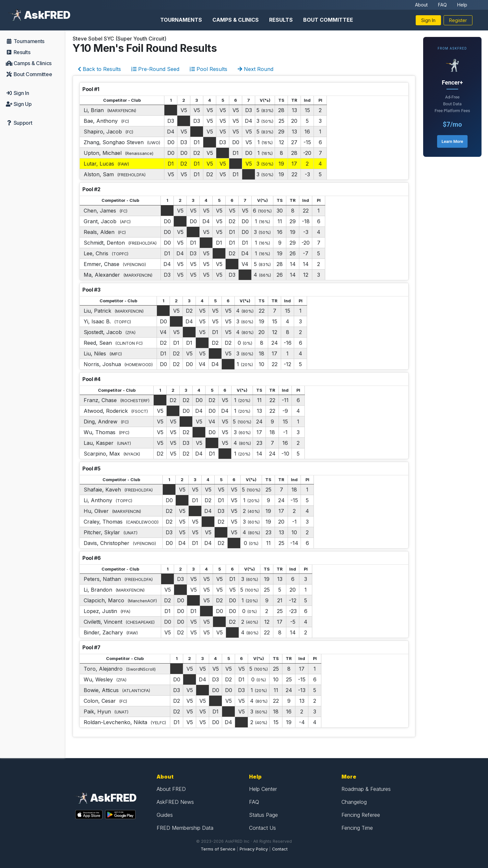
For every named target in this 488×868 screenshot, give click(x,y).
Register (458, 20)
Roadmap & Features (366, 789)
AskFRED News (175, 802)
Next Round (256, 69)
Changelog (354, 802)
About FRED (171, 789)
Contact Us (262, 828)
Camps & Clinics (236, 20)
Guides (165, 815)
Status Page (263, 815)
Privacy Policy (254, 849)
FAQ (442, 5)
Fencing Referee (361, 815)
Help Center (263, 789)
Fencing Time (357, 828)
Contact (280, 849)
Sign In (428, 20)
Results (281, 20)
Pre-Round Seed (155, 69)
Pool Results (208, 69)
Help (462, 5)
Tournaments (181, 20)
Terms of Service (218, 849)
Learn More (452, 141)
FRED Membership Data (185, 828)
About (421, 5)
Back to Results (99, 69)
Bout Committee (328, 20)
